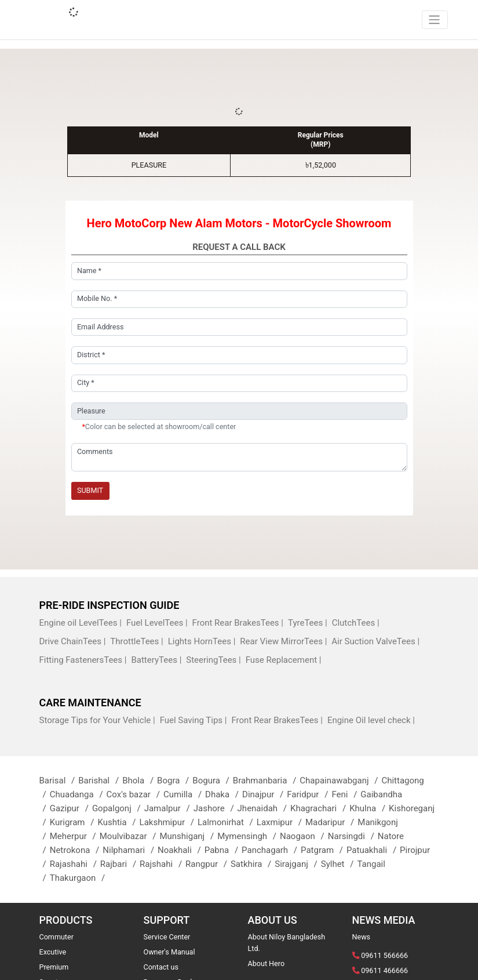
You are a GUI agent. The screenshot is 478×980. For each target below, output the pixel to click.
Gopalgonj (118, 808)
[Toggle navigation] (435, 20)
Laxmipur (281, 822)
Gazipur (71, 808)
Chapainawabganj (340, 781)
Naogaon (304, 836)
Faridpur (309, 794)
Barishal (100, 781)
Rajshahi (163, 864)
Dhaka (224, 794)
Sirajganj (298, 864)
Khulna (369, 808)
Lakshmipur (169, 822)
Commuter (56, 937)
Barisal (59, 781)
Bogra (175, 781)
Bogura (212, 781)
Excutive (53, 952)
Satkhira (253, 864)
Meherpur (75, 836)
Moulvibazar (130, 836)
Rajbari (120, 864)
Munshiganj (188, 836)
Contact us (161, 967)
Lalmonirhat (227, 822)
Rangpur (208, 864)
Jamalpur (169, 808)
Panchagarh (271, 850)
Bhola (140, 781)
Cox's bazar (135, 794)
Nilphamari (130, 850)
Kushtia (118, 822)
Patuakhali (373, 850)
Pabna (223, 850)
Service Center (167, 937)
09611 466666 (384, 970)
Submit (90, 490)
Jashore (216, 808)
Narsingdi (353, 836)
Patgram (324, 850)
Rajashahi (75, 864)
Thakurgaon (79, 878)
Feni (346, 794)
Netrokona (76, 850)
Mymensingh (249, 836)
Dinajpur (264, 794)
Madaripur (331, 822)
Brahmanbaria (267, 781)
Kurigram (74, 822)
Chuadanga (78, 794)
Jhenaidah (264, 808)
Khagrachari (320, 808)
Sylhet (339, 864)
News (362, 937)
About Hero (267, 963)
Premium (54, 967)
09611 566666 (384, 955)
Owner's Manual (169, 952)
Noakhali (181, 850)
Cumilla (184, 794)
